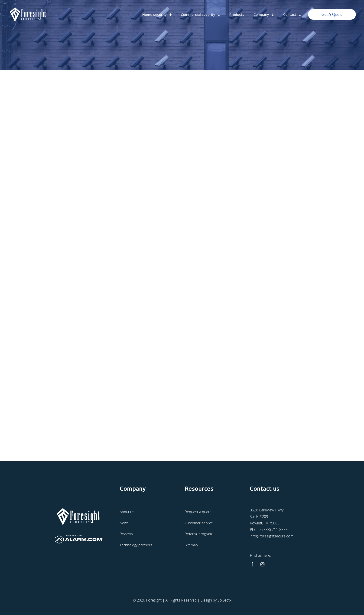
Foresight (154, 600)
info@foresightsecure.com (272, 536)
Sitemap (191, 545)
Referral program (198, 534)
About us (127, 512)
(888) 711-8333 (275, 530)
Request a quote (198, 512)
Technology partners (136, 545)
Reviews (126, 534)
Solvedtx (224, 600)
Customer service (199, 523)
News (124, 523)
